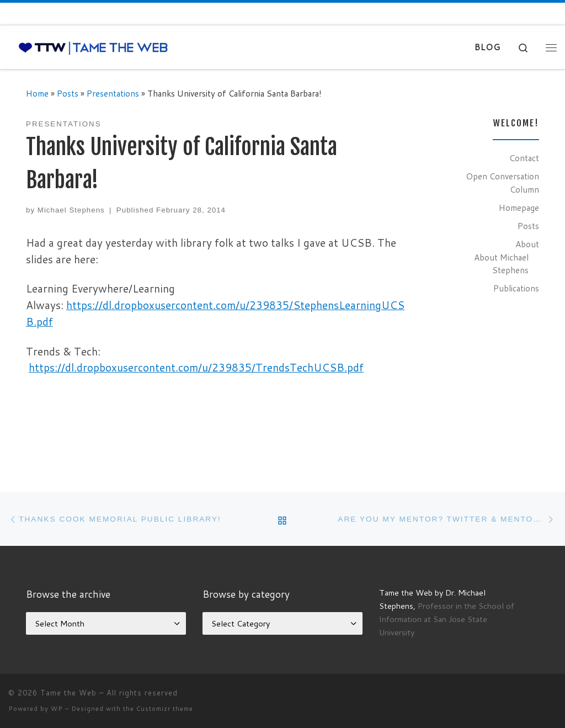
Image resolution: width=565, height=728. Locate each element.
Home (37, 93)
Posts (68, 93)
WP (57, 709)
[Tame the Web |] (93, 47)
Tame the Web (68, 693)
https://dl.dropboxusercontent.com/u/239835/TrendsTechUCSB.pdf (196, 367)
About (527, 244)
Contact (524, 158)
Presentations (113, 93)
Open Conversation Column (502, 183)
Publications (516, 288)
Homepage (519, 208)
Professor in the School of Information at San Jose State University (447, 619)
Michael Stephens (71, 210)
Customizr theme (165, 709)
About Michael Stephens (501, 264)
